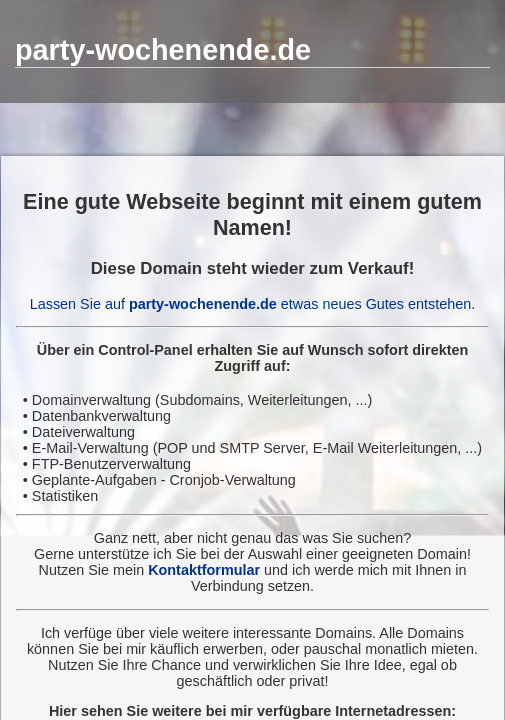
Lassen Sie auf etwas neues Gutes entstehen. (253, 304)
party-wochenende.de (163, 50)
